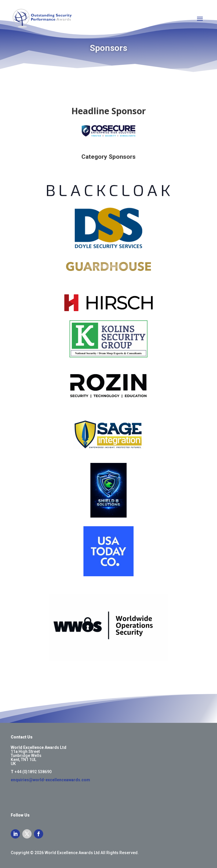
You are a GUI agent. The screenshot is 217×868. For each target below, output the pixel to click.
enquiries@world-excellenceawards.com (50, 780)
